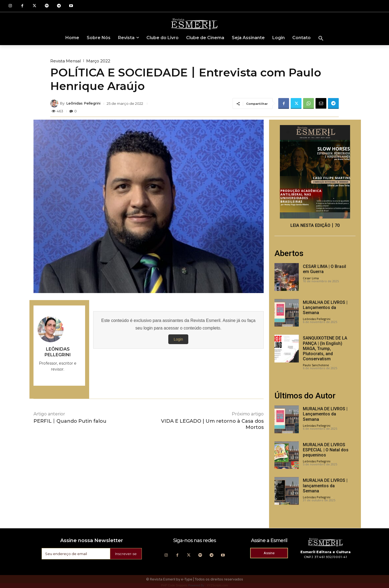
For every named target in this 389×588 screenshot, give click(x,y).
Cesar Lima (311, 278)
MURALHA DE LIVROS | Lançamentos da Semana (325, 308)
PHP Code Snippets (174, 585)
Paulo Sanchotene (316, 365)
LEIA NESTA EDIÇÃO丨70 (315, 225)
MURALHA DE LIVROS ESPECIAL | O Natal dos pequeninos (326, 450)
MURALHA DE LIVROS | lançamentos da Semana (325, 485)
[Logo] (194, 23)
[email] (75, 554)
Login (178, 339)
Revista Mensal (66, 61)
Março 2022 (98, 61)
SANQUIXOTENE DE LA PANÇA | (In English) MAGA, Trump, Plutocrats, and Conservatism (325, 348)
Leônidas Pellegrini (83, 103)
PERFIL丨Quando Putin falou (70, 421)
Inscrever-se (125, 554)
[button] (321, 39)
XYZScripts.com (217, 585)
